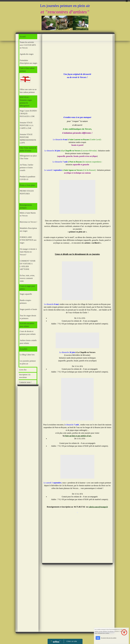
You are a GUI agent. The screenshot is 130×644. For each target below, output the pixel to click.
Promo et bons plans (27, 185)
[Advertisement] (28, 434)
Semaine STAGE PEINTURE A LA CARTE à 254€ (27, 125)
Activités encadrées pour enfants (27, 325)
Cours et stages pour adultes (27, 288)
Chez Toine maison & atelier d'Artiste (28, 149)
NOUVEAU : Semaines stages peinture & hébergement (26, 101)
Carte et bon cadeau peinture (27, 70)
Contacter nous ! (25, 382)
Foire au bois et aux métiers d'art (78, 436)
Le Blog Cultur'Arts (27, 355)
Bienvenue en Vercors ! (28, 222)
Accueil (23, 37)
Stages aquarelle (26, 294)
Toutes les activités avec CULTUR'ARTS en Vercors (28, 45)
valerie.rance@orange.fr (98, 507)
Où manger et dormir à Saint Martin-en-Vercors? (28, 252)
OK (98, 638)
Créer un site (72, 641)
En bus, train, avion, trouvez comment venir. (27, 278)
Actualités (24, 349)
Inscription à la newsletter (25, 376)
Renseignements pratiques (26, 206)
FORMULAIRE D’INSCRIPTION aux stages (28, 240)
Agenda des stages (27, 54)
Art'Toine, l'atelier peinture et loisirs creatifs (27, 168)
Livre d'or (23, 370)
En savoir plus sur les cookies (109, 638)
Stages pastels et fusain (28, 309)
